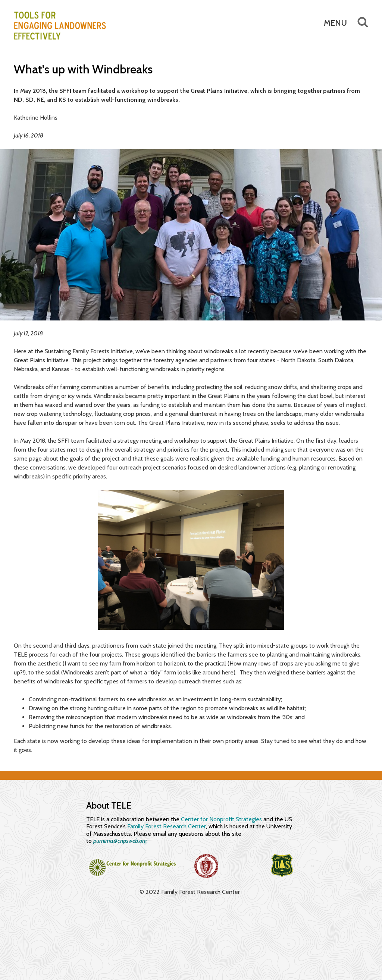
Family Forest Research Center (167, 826)
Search (358, 22)
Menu (335, 23)
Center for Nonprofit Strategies (221, 819)
